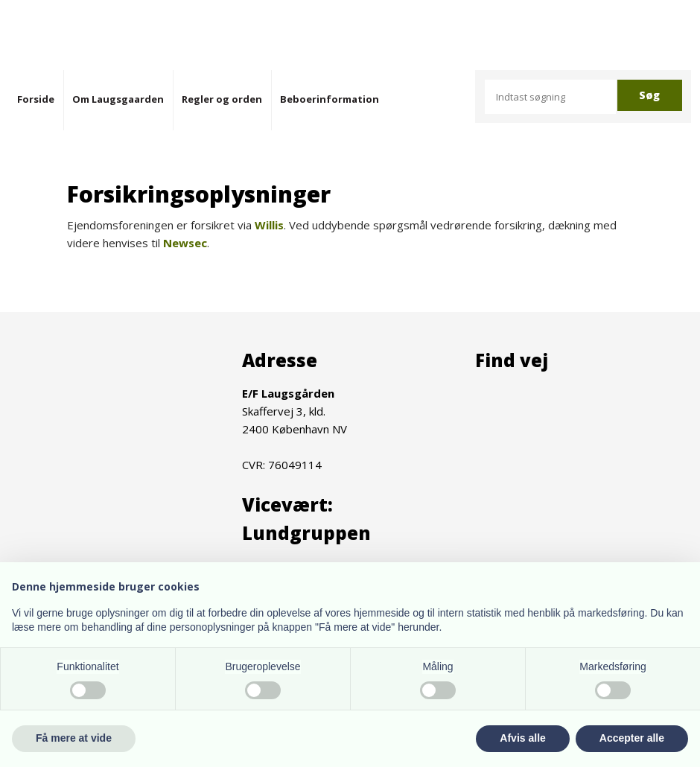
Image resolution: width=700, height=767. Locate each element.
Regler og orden (222, 99)
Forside (36, 99)
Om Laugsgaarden (118, 99)
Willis (269, 225)
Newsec (185, 243)
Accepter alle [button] (632, 738)
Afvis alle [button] (522, 738)
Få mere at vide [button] (74, 738)
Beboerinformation (330, 99)
